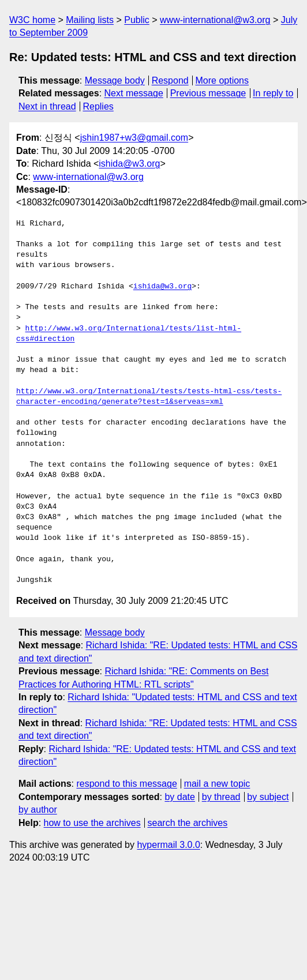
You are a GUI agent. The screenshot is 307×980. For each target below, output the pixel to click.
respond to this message (126, 784)
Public (137, 20)
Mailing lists (90, 20)
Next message (134, 93)
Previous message (208, 93)
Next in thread (47, 106)
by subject (268, 797)
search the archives (188, 823)
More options (222, 80)
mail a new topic (217, 784)
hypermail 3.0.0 (168, 845)
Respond (170, 80)
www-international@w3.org (215, 20)
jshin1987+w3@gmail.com (134, 138)
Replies (98, 106)
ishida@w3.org (129, 164)
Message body (115, 80)
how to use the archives (92, 823)
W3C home (32, 20)
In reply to (273, 93)
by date (179, 797)
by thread (221, 797)
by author (38, 810)
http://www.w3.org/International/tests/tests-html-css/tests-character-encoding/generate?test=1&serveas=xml (149, 397)
